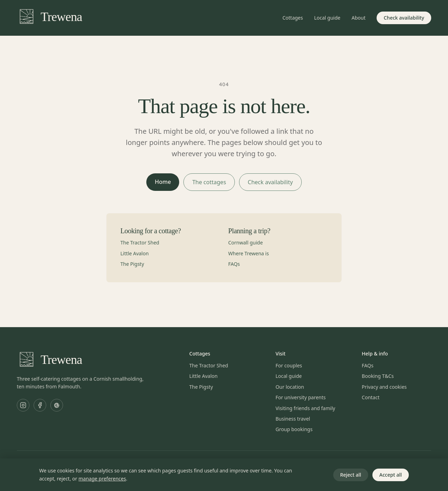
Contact (371, 397)
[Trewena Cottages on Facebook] (40, 405)
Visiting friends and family (305, 408)
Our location (290, 387)
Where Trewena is (248, 253)
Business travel (293, 419)
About (358, 18)
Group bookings (294, 429)
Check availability (404, 18)
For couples (289, 365)
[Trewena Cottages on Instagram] (23, 405)
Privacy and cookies (384, 387)
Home (163, 182)
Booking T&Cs (378, 376)
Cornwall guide (246, 243)
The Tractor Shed (140, 243)
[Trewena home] (49, 18)
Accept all (391, 475)
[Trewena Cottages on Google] (57, 405)
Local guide (327, 18)
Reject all (351, 475)
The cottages (209, 182)
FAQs (234, 264)
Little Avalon (135, 253)
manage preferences (102, 479)
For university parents (300, 397)
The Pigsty (132, 264)
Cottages (293, 18)
